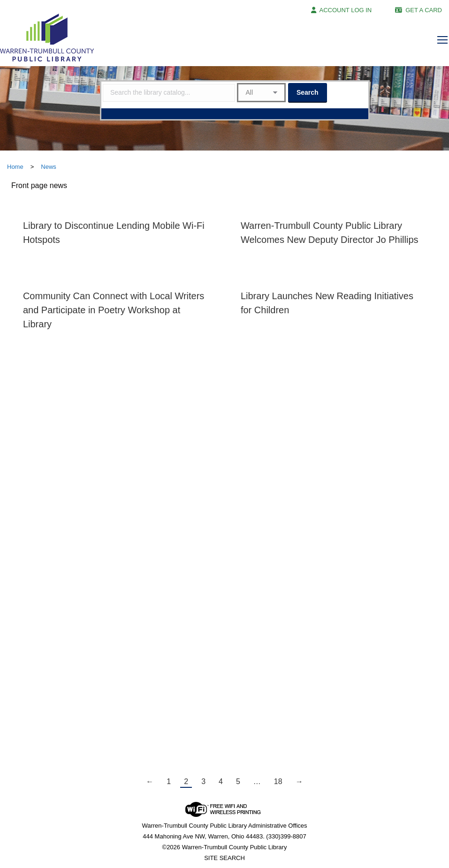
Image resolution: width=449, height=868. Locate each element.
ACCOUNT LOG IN (346, 10)
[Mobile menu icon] (442, 40)
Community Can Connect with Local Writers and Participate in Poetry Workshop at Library (114, 310)
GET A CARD (424, 10)
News (49, 167)
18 (278, 781)
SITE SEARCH (224, 858)
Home (15, 167)
